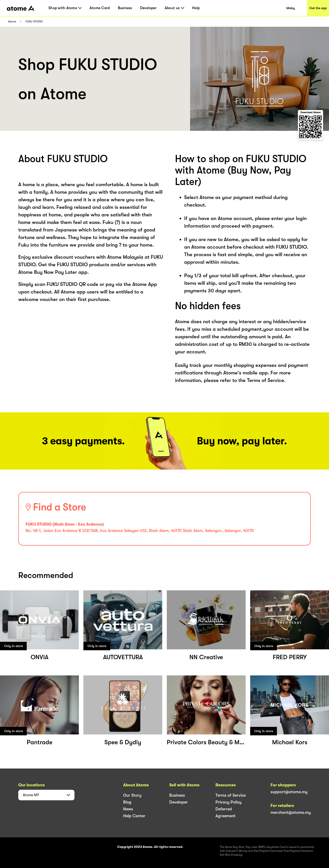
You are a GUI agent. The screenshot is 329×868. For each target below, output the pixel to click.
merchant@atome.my (291, 812)
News (128, 809)
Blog (127, 802)
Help (196, 8)
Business (125, 8)
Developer (148, 8)
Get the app (318, 8)
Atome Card (100, 8)
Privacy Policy (228, 802)
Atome (12, 22)
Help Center (134, 816)
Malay (291, 8)
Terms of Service (231, 795)
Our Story (132, 795)
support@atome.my (289, 792)
